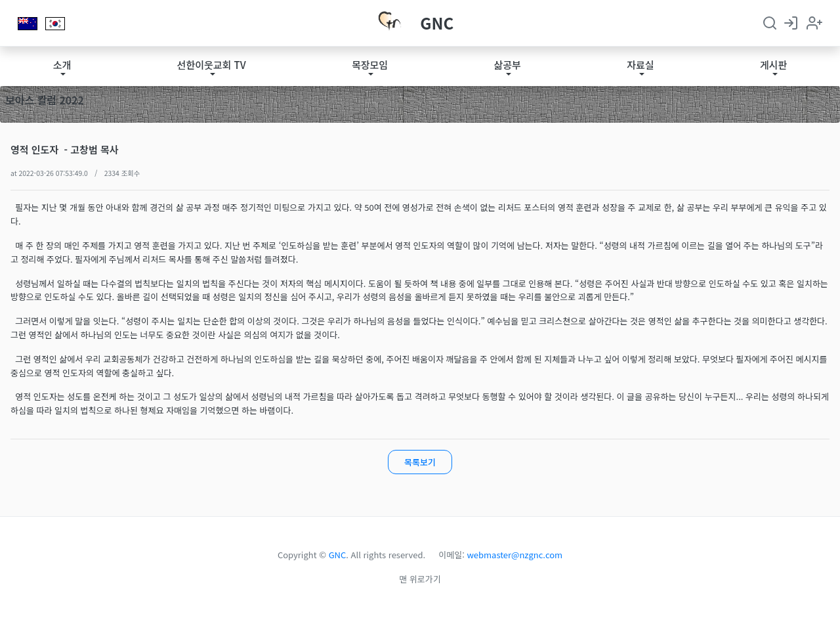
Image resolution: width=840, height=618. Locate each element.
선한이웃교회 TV (212, 65)
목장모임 (370, 65)
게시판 (773, 65)
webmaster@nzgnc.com (515, 555)
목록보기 (420, 462)
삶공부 (507, 65)
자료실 (640, 65)
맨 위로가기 (420, 579)
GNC (437, 23)
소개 (62, 65)
